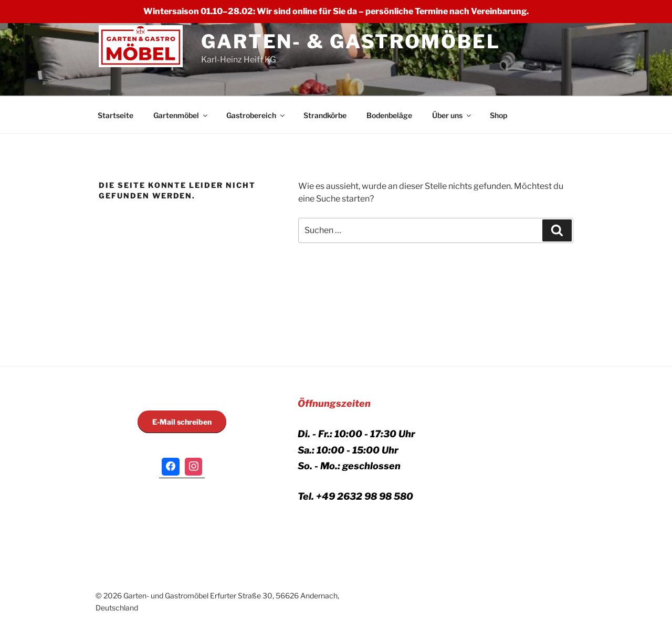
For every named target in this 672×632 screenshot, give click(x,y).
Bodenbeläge (389, 115)
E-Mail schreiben (182, 422)
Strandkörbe (325, 115)
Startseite (115, 115)
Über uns (452, 115)
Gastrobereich (256, 115)
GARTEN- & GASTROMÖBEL (350, 41)
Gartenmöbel (181, 115)
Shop (498, 115)
